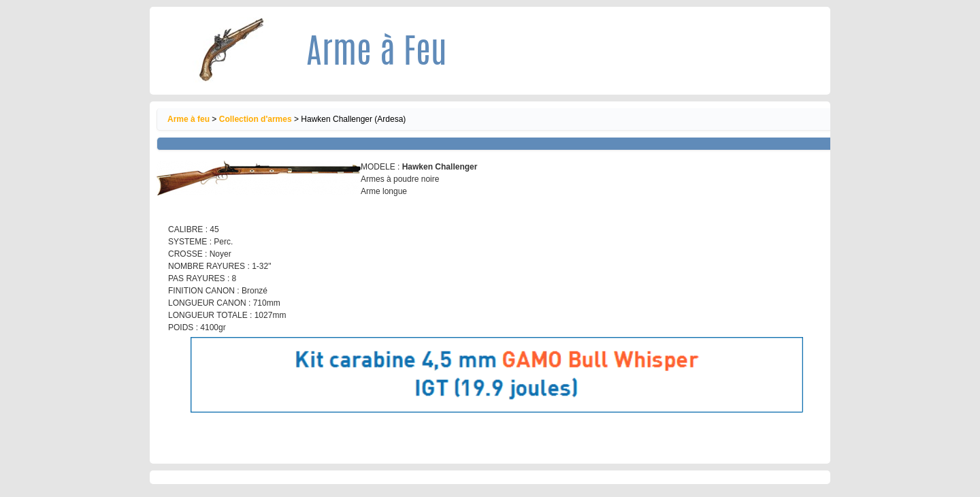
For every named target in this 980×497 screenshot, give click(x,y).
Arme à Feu (377, 54)
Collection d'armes (256, 119)
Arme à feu (189, 119)
